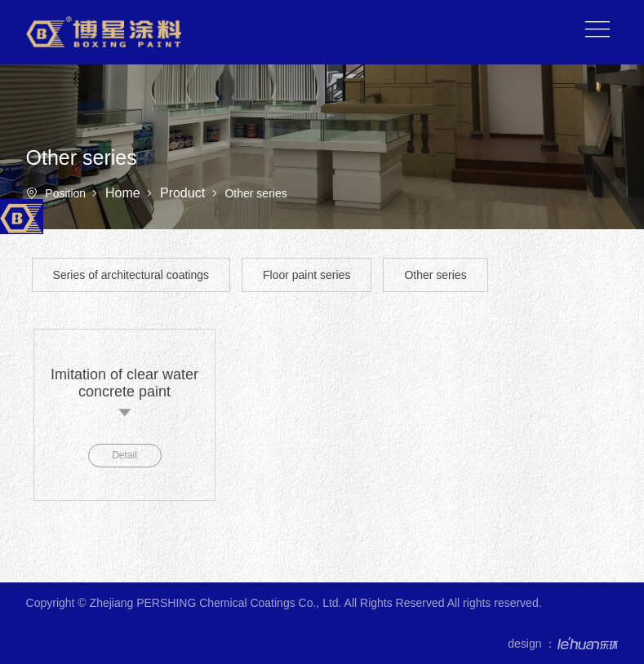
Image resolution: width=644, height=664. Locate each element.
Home (124, 193)
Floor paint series (306, 275)
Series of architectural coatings (131, 275)
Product (184, 193)
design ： (563, 644)
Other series (435, 275)
